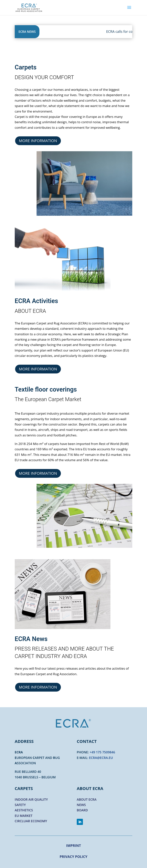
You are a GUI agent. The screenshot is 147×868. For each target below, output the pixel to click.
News (81, 805)
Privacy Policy (73, 857)
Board (82, 810)
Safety (20, 805)
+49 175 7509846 (102, 752)
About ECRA (87, 799)
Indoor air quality (31, 799)
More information (38, 141)
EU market (24, 816)
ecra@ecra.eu (101, 758)
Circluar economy (31, 821)
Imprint (73, 845)
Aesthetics (24, 810)
